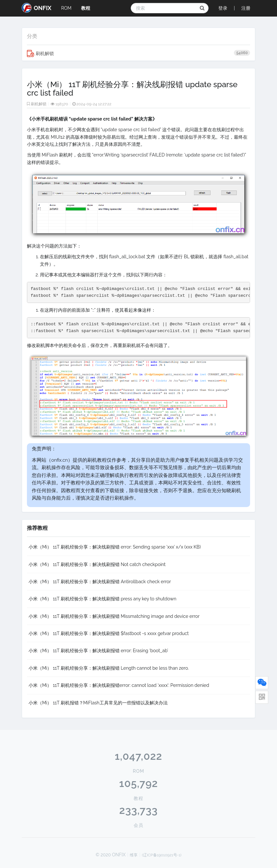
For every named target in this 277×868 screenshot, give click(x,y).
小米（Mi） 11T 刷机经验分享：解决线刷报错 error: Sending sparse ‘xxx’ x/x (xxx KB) (115, 547)
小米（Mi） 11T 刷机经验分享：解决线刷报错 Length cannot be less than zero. (109, 668)
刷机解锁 (138, 53)
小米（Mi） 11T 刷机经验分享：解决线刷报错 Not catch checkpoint (97, 564)
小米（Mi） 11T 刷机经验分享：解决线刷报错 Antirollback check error (100, 582)
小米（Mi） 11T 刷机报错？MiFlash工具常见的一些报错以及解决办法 (98, 703)
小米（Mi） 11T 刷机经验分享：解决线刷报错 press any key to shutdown (102, 599)
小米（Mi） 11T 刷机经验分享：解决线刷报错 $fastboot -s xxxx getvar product (109, 633)
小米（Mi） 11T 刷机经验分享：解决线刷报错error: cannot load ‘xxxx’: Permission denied (119, 685)
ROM (66, 8)
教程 (86, 8)
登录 (223, 8)
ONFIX (36, 8)
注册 (246, 8)
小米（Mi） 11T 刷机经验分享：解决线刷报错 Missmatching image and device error (114, 616)
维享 (134, 855)
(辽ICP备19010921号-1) (162, 855)
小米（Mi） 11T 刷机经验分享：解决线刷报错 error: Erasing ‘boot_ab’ (98, 651)
